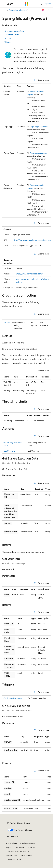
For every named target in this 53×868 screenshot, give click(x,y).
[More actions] (48, 10)
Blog (8, 847)
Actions (8, 38)
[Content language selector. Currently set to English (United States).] (19, 823)
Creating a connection (14, 31)
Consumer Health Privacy (17, 851)
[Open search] (41, 4)
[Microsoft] (27, 4)
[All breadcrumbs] (5, 10)
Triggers (8, 42)
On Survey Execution (13, 698)
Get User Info (9, 451)
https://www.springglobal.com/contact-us (31, 240)
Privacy (31, 847)
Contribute (20, 847)
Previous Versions (28, 843)
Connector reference (18, 10)
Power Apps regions (38, 153)
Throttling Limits (12, 35)
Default (7, 322)
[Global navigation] (3, 4)
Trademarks (25, 855)
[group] (26, 237)
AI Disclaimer (11, 843)
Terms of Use (11, 855)
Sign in (48, 4)
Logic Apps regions (38, 127)
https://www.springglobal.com (29, 274)
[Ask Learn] (43, 10)
